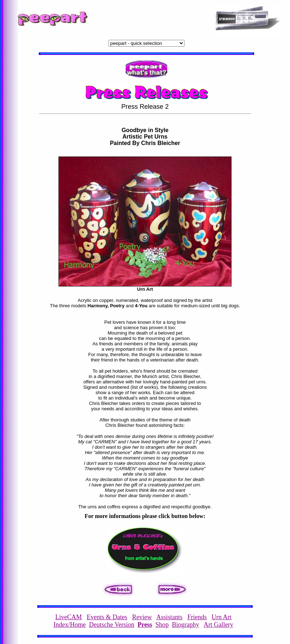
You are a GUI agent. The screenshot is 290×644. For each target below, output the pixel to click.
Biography (186, 625)
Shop (162, 625)
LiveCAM (69, 617)
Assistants (169, 617)
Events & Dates (107, 617)
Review (142, 617)
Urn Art (222, 617)
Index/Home (70, 625)
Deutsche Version (112, 625)
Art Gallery (218, 625)
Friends (197, 617)
